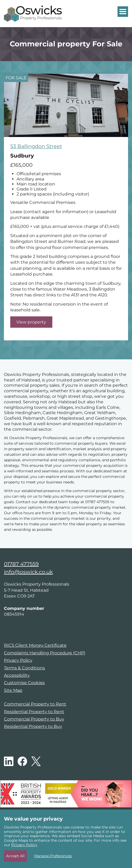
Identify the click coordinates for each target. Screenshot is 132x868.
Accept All (15, 856)
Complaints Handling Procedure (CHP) (45, 653)
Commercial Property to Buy (34, 719)
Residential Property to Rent (34, 712)
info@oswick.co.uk (28, 572)
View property (31, 322)
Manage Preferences (53, 856)
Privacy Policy (18, 660)
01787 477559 (21, 564)
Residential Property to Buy (33, 726)
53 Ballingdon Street (36, 146)
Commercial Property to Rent (35, 704)
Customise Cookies (24, 683)
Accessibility (17, 675)
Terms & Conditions (24, 668)
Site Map (13, 690)
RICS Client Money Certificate (35, 645)
